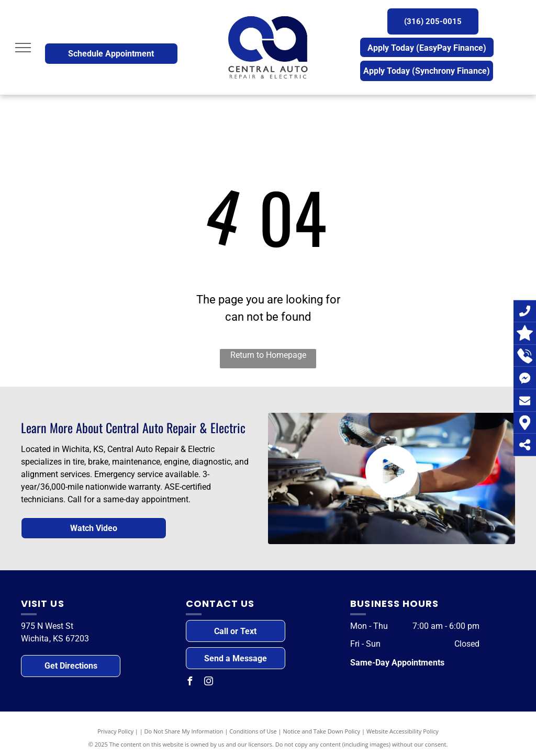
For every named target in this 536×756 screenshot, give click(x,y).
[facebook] (190, 682)
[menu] (23, 48)
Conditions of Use (253, 731)
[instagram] (209, 682)
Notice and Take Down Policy (322, 731)
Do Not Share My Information (184, 731)
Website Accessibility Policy (403, 731)
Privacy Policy (115, 731)
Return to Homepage (268, 355)
